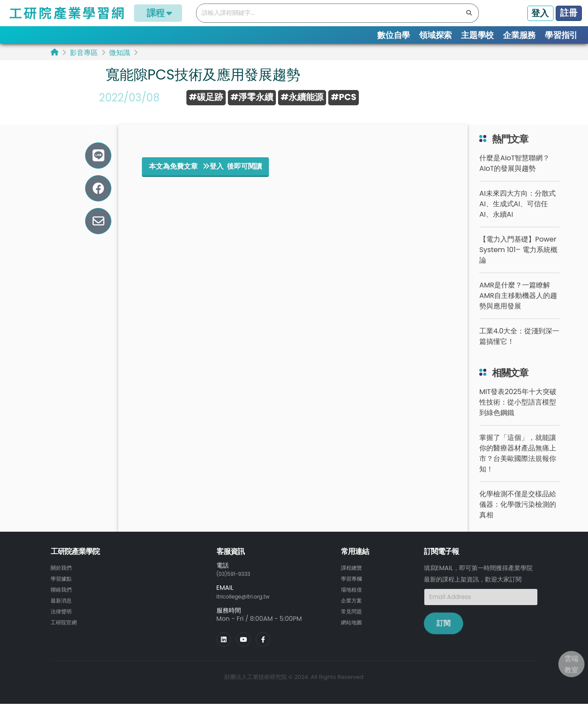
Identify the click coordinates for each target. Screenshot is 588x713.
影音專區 (84, 53)
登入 (540, 13)
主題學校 (477, 35)
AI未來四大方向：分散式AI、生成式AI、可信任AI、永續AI (518, 214)
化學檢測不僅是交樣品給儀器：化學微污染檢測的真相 (518, 514)
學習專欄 (353, 588)
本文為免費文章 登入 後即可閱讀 (205, 176)
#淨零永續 (252, 97)
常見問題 (353, 620)
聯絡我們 (63, 599)
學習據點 (63, 588)
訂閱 (444, 633)
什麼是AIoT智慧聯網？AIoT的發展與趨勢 (515, 173)
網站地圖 (353, 630)
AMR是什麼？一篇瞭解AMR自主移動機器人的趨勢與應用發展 (518, 306)
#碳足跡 (206, 97)
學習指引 (561, 35)
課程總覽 (353, 578)
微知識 (120, 53)
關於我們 (63, 578)
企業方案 (353, 609)
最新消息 (63, 609)
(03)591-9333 (237, 584)
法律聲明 (63, 620)
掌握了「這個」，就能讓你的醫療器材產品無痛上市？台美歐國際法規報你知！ (518, 463)
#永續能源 (302, 97)
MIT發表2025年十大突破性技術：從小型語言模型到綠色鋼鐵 (518, 412)
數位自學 (394, 35)
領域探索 (435, 35)
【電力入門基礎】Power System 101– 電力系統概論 (518, 260)
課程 (158, 13)
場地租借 (353, 599)
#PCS (344, 97)
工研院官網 (66, 630)
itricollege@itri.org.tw (249, 606)
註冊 (569, 13)
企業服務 (519, 35)
